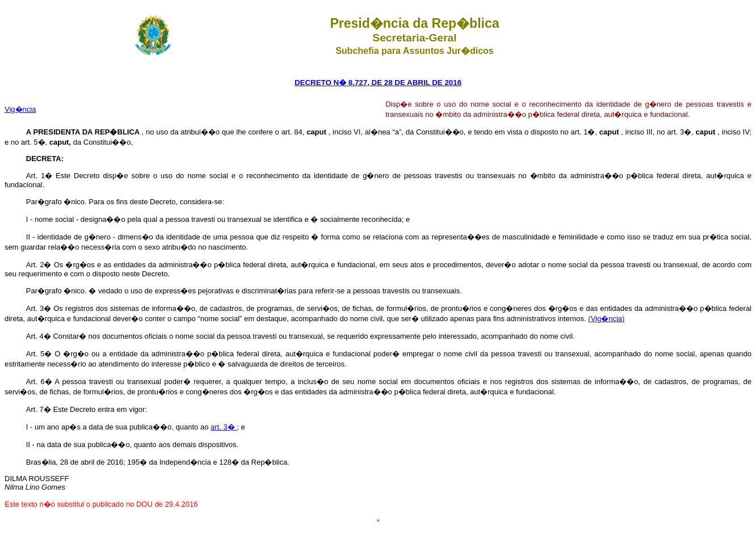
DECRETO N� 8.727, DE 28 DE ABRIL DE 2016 (378, 83)
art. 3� (224, 427)
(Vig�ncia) (606, 319)
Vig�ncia (20, 109)
